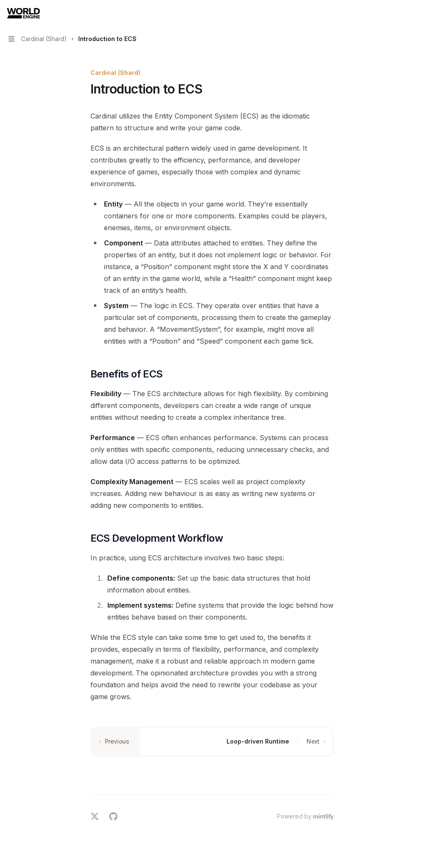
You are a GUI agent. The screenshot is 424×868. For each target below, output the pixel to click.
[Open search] (397, 14)
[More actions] (413, 14)
